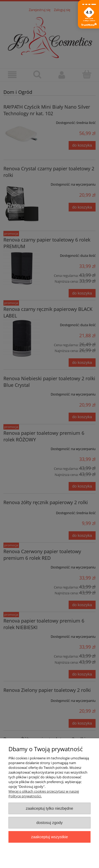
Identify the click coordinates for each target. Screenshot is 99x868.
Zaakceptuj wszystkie (49, 837)
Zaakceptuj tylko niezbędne (49, 808)
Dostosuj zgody (50, 823)
